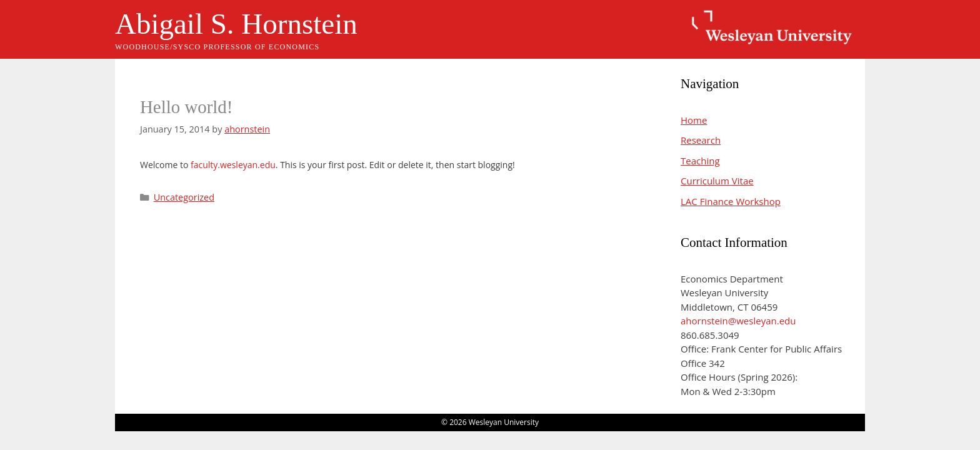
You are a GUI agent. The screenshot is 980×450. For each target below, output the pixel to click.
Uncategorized (184, 197)
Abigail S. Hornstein (236, 24)
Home (694, 120)
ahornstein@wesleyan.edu (738, 321)
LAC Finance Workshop (731, 201)
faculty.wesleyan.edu (233, 165)
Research (701, 140)
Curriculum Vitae (717, 181)
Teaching (700, 161)
